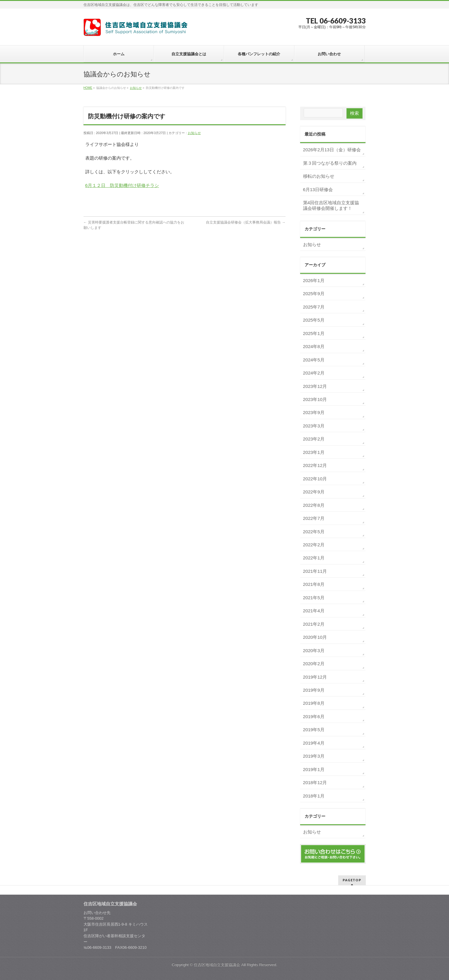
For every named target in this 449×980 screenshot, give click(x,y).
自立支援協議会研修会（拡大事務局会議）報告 (246, 222)
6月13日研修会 (318, 189)
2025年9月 (314, 294)
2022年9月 (314, 492)
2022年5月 (314, 532)
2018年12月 (315, 782)
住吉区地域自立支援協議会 (217, 965)
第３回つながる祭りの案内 (330, 163)
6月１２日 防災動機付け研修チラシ (122, 185)
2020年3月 (314, 651)
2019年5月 (314, 730)
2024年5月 (314, 360)
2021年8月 (314, 584)
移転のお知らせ (319, 176)
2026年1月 (314, 280)
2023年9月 (314, 412)
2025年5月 (314, 320)
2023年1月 (314, 452)
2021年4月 (314, 611)
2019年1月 (314, 769)
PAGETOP (352, 880)
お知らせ (194, 133)
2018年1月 (314, 796)
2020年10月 (315, 637)
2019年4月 (314, 743)
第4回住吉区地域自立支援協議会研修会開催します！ (331, 205)
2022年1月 (314, 558)
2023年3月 (314, 426)
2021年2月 (314, 624)
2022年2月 (314, 545)
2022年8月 (314, 505)
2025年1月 (314, 333)
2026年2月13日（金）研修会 (332, 150)
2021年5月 (314, 598)
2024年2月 (314, 373)
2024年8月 (314, 346)
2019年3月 (314, 756)
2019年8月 (314, 703)
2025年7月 (314, 307)
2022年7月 (314, 518)
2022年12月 (315, 465)
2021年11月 (315, 571)
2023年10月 (315, 399)
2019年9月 (314, 690)
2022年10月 (315, 479)
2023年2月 (314, 439)
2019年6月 (314, 716)
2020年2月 (314, 664)
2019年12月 (315, 677)
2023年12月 (315, 386)
